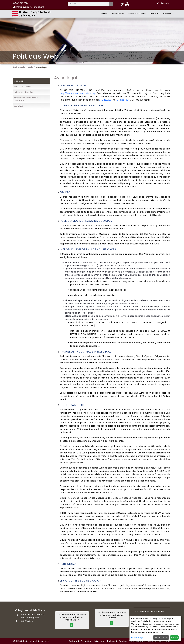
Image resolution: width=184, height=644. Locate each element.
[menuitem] (105, 14)
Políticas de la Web (23, 67)
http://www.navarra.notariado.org (78, 93)
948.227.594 (123, 100)
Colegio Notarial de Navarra (31, 610)
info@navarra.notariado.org (30, 7)
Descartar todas (161, 637)
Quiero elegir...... (138, 637)
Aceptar (174, 637)
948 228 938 (21, 3)
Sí (72, 625)
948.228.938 (105, 100)
